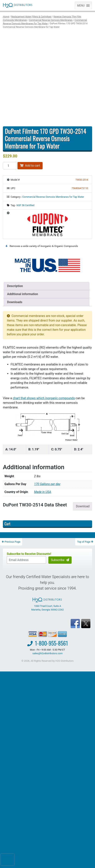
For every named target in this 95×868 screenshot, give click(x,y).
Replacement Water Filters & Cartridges (31, 17)
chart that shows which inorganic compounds (44, 398)
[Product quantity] (10, 166)
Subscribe (60, 560)
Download (83, 506)
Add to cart (30, 166)
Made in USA (43, 492)
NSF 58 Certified (25, 205)
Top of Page (85, 542)
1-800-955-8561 (51, 643)
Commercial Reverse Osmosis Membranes (51, 20)
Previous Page (11, 542)
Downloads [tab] (15, 302)
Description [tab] (15, 286)
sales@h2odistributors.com (47, 653)
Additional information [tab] (23, 294)
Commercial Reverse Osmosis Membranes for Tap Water (53, 197)
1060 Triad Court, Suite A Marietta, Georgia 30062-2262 (47, 604)
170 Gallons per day (47, 484)
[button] (81, 5)
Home (6, 17)
